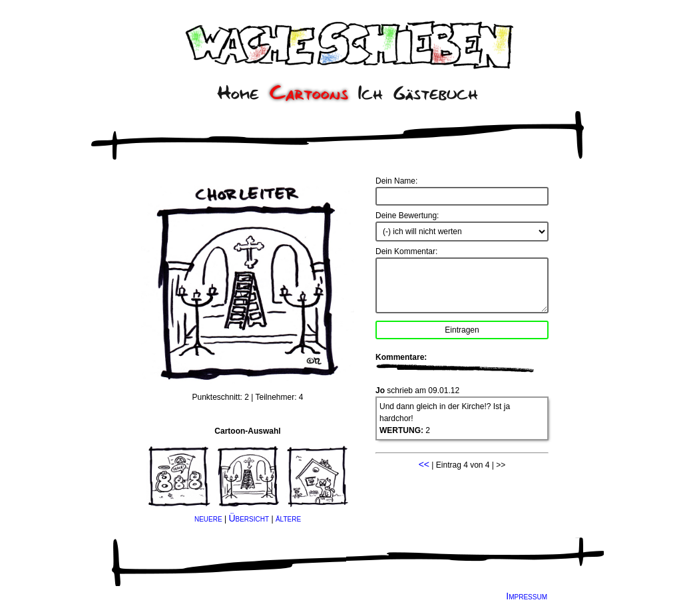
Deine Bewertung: (407, 216)
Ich (370, 93)
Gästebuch (436, 93)
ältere (288, 518)
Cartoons (309, 93)
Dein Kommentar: (406, 251)
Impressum (527, 596)
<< (424, 464)
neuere (208, 518)
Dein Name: (396, 181)
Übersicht (249, 518)
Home (238, 93)
